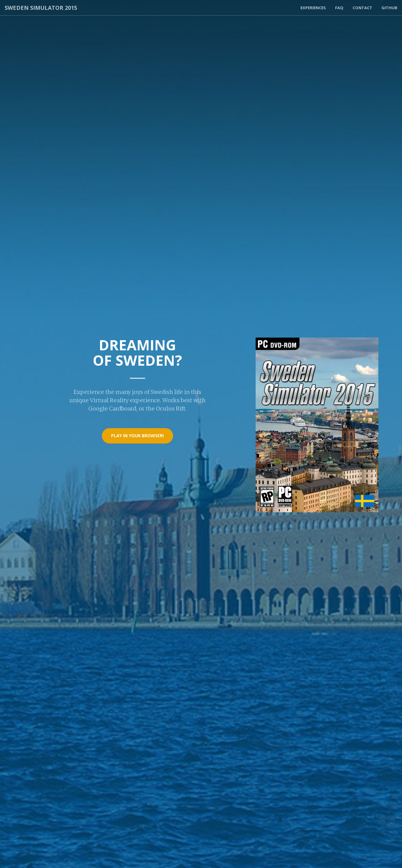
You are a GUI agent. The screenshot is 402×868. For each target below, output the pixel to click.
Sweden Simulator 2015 (41, 8)
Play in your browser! (137, 436)
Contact (362, 8)
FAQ (339, 8)
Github (389, 8)
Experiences (313, 8)
